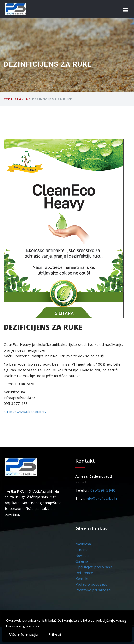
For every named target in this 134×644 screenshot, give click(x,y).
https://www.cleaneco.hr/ (25, 412)
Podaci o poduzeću (91, 584)
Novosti (82, 555)
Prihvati (55, 634)
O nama (82, 550)
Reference (84, 573)
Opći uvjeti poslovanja (94, 567)
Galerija (82, 561)
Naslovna (83, 544)
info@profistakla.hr (102, 498)
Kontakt (82, 578)
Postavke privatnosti (93, 590)
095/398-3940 (103, 490)
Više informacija (23, 634)
